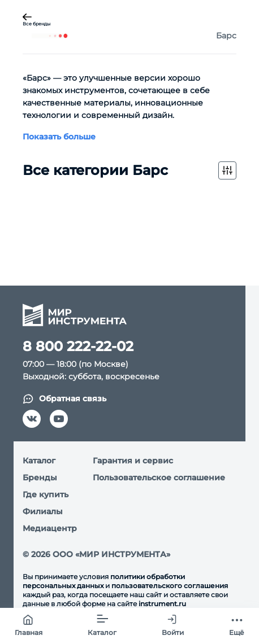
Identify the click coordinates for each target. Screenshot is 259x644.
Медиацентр (50, 528)
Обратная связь (64, 399)
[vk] (32, 419)
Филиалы (43, 511)
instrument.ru (162, 604)
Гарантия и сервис (133, 461)
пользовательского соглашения (170, 586)
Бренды (40, 477)
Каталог (39, 461)
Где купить (46, 494)
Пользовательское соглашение (159, 477)
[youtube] (59, 419)
